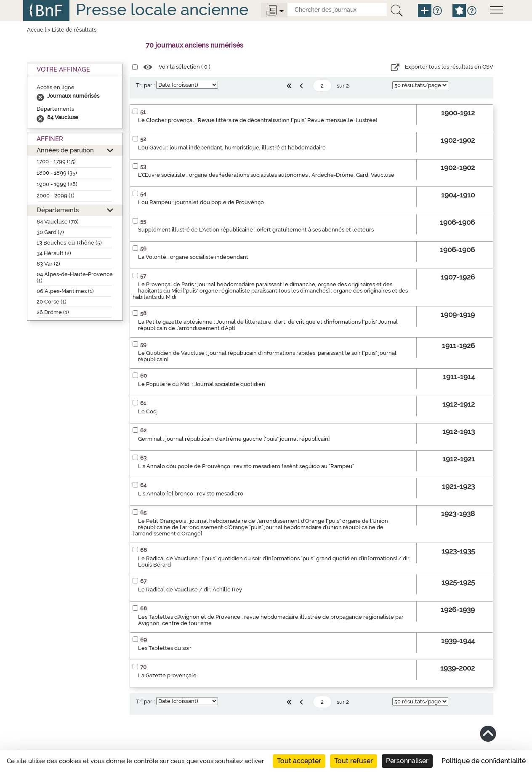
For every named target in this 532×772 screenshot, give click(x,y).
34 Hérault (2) (54, 253)
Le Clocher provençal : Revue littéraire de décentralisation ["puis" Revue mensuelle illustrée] (258, 120)
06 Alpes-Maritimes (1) (65, 291)
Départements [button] (58, 210)
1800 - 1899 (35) (57, 173)
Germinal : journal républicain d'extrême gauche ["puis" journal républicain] (234, 439)
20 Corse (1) (52, 302)
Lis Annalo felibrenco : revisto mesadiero (191, 494)
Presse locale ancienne (162, 9)
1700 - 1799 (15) (56, 161)
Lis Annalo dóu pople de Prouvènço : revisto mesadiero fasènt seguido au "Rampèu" (246, 466)
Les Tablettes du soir (165, 648)
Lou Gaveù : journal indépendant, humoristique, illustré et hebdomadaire (232, 148)
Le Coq (147, 411)
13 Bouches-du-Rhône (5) (69, 243)
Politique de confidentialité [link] (484, 761)
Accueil (37, 30)
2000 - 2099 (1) (56, 196)
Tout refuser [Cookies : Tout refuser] (354, 761)
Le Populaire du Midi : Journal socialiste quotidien (202, 384)
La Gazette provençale (167, 675)
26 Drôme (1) (53, 312)
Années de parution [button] (65, 150)
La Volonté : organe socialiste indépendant (193, 257)
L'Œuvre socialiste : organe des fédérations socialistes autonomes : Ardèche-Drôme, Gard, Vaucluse (266, 175)
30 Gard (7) (50, 232)
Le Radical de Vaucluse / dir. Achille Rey (190, 590)
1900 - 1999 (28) (57, 184)
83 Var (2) (48, 264)
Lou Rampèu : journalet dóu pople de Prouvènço (201, 202)
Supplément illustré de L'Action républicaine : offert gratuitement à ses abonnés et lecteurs (256, 230)
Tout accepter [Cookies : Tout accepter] (299, 761)
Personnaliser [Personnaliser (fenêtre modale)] (407, 761)
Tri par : (145, 85)
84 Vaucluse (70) (58, 222)
